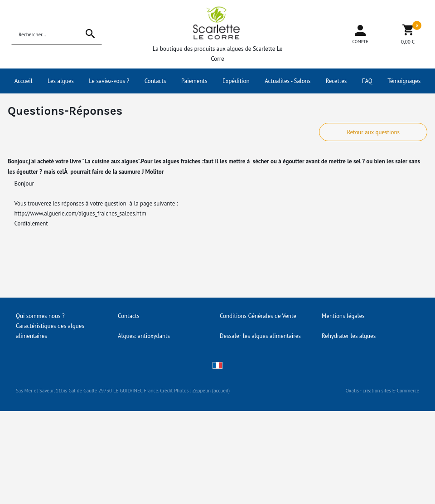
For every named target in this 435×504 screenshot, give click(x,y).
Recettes (336, 81)
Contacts (155, 81)
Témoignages (404, 81)
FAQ (367, 81)
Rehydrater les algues (349, 336)
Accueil (24, 81)
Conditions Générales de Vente (258, 316)
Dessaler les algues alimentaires (260, 336)
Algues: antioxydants (144, 336)
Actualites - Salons (288, 81)
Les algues (61, 81)
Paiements (194, 81)
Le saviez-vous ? (109, 81)
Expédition (236, 81)
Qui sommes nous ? (40, 316)
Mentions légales (343, 316)
